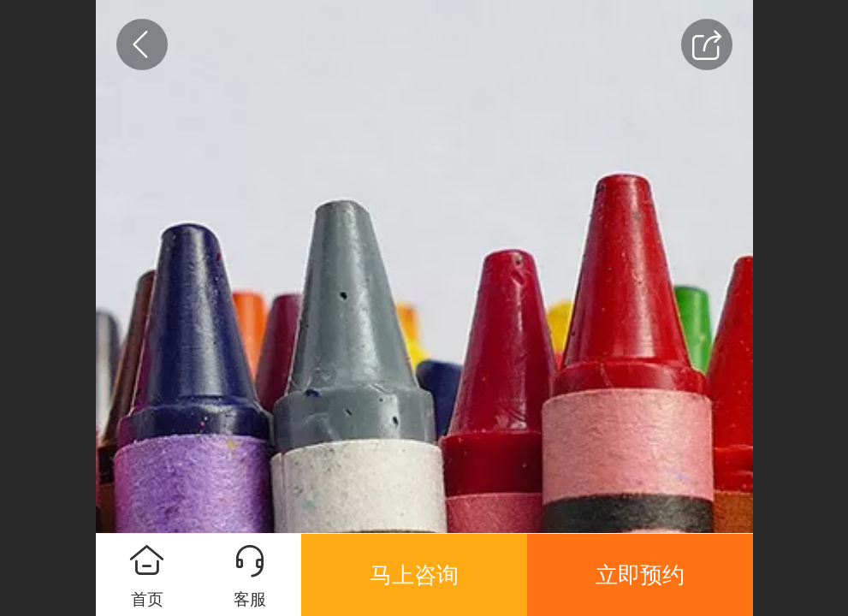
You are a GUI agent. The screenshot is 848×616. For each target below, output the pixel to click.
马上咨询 (414, 575)
